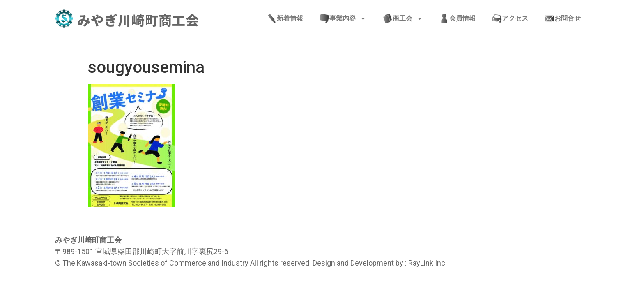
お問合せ (563, 18)
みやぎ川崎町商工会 (138, 20)
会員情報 (458, 18)
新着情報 (285, 18)
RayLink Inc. (428, 263)
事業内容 (343, 18)
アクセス (510, 18)
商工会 (403, 18)
